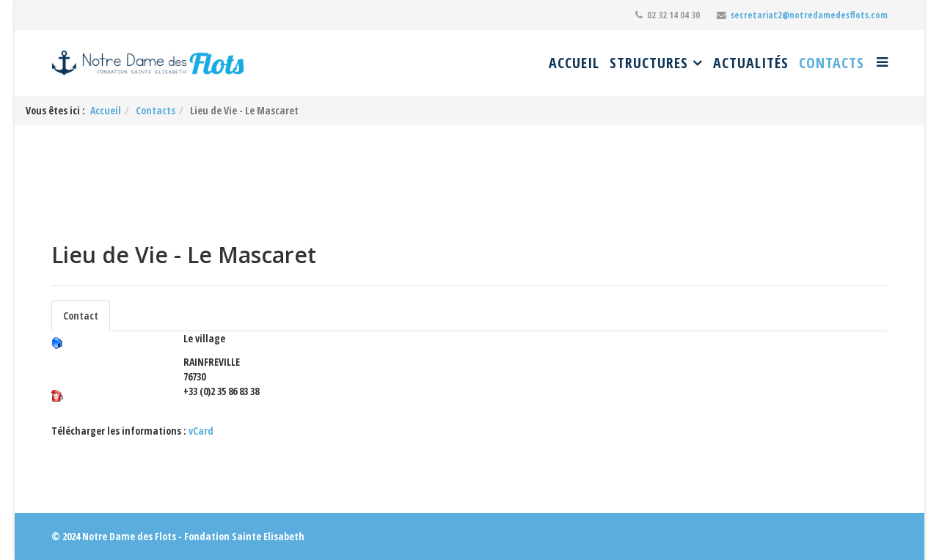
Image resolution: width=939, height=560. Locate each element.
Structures (649, 63)
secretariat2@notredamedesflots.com (809, 15)
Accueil (574, 63)
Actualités (751, 63)
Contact (81, 316)
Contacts (832, 63)
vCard (201, 431)
